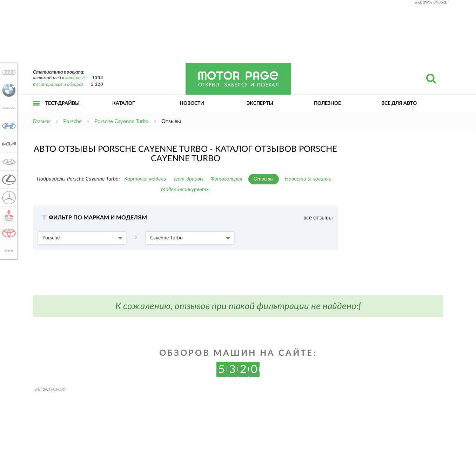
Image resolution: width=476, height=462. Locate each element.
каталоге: (75, 78)
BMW (8, 90)
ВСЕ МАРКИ (8, 250)
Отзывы (264, 179)
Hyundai (8, 126)
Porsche (82, 238)
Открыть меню (36, 111)
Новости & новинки (308, 179)
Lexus (8, 179)
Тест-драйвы (62, 103)
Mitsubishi (8, 215)
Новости (192, 103)
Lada (8, 162)
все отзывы (318, 218)
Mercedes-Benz (8, 197)
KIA (8, 144)
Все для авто (399, 103)
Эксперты (260, 103)
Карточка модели (145, 179)
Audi (8, 72)
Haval (8, 108)
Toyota (8, 233)
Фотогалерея (226, 179)
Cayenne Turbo (190, 238)
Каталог (124, 103)
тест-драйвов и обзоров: (59, 85)
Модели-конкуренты (185, 189)
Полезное (327, 103)
